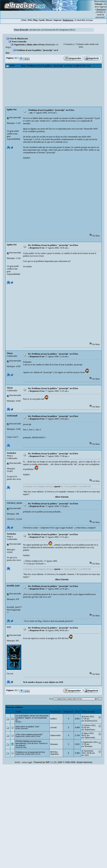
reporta (57, 486)
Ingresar (103, 7)
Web (30, 20)
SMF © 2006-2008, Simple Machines (75, 762)
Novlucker (11, 453)
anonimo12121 (91, 721)
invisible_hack (13, 586)
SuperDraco (90, 730)
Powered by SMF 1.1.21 (45, 762)
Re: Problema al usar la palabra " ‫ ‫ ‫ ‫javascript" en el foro (54, 534)
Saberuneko (55, 735)
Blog (35, 20)
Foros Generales (19, 42)
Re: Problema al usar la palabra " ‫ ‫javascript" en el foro (53, 354)
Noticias (18, 722)
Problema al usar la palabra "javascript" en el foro (51, 110)
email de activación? (100, 16)
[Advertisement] (54, 87)
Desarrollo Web (21, 747)
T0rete (10, 353)
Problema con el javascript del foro (30, 752)
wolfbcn (53, 719)
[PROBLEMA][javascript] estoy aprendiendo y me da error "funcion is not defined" (31, 743)
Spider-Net (12, 110)
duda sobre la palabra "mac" (27, 727)
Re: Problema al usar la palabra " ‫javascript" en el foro (53, 245)
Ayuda (42, 20)
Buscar (49, 20)
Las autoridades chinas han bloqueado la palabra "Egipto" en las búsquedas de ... (32, 718)
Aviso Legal (27, 762)
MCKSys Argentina (54, 753)
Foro (24, 20)
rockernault (12, 416)
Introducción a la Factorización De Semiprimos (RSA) (52, 30)
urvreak (53, 727)
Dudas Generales (22, 728)
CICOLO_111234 (15, 503)
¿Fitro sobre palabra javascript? (29, 734)
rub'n (87, 755)
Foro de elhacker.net (19, 39)
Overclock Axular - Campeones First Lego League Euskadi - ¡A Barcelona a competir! (59, 528)
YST (9, 627)
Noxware (54, 744)
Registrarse (68, 20)
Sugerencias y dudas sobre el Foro (29, 45)
